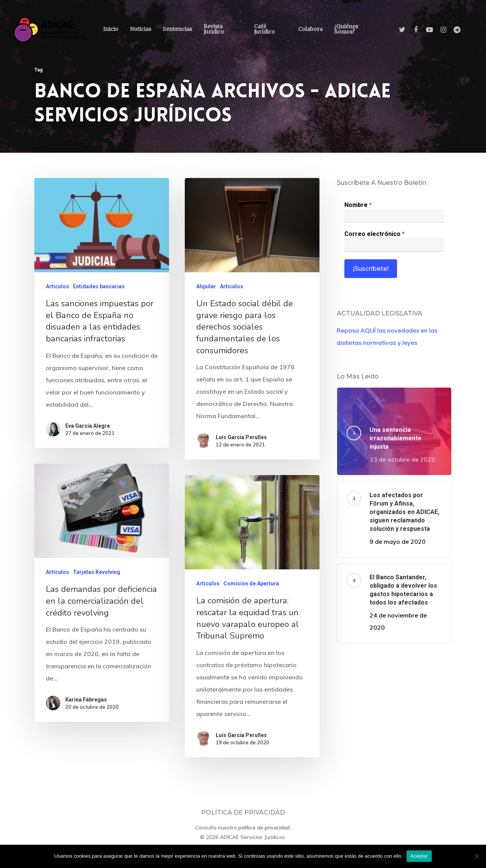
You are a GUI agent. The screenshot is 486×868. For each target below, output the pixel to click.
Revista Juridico (214, 29)
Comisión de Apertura (250, 738)
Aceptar (419, 856)
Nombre (358, 205)
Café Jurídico (264, 29)
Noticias (140, 29)
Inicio (111, 29)
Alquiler (206, 290)
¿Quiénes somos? (346, 29)
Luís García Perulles (241, 440)
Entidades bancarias (99, 288)
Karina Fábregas (81, 829)
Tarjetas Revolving (97, 724)
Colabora (310, 29)
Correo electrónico (375, 234)
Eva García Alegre (88, 427)
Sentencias (177, 29)
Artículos (57, 288)
